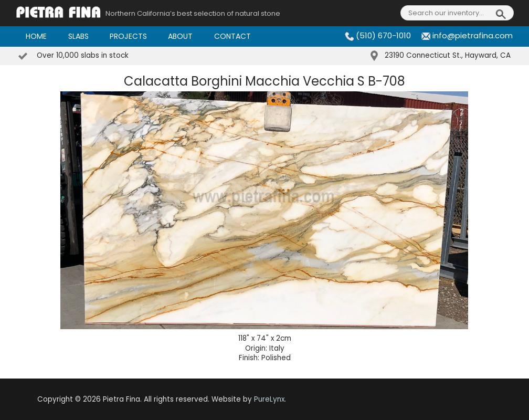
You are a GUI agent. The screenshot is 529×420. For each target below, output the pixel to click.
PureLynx (269, 399)
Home (36, 36)
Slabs (78, 36)
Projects (128, 36)
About (180, 36)
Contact (232, 36)
